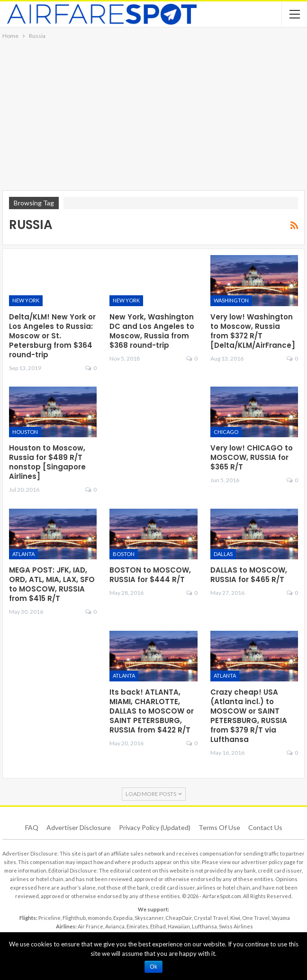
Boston (124, 554)
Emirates (137, 926)
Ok (153, 967)
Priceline (50, 918)
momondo (99, 918)
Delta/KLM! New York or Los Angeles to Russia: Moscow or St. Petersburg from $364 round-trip (52, 336)
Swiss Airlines (236, 926)
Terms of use (219, 827)
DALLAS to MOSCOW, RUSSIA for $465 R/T (249, 575)
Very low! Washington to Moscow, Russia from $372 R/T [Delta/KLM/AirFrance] (253, 331)
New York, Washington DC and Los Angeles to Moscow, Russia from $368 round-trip (152, 331)
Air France (90, 926)
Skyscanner (149, 918)
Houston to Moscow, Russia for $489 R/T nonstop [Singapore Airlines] (47, 462)
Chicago (226, 432)
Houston (25, 432)
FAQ (32, 827)
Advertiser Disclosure (79, 827)
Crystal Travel (211, 918)
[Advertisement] (153, 112)
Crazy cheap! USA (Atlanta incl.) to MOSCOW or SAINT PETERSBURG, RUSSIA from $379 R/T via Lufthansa (249, 716)
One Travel (256, 918)
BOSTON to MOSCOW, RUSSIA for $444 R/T (150, 575)
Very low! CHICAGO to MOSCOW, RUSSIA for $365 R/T (252, 457)
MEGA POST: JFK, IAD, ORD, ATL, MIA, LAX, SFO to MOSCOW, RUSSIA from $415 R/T (52, 584)
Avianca (115, 926)
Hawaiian (179, 926)
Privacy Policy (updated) (155, 827)
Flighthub (74, 918)
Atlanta (23, 554)
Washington (231, 300)
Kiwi (235, 918)
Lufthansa (204, 926)
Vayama (281, 918)
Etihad (158, 926)
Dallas (223, 554)
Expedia (123, 918)
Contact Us (265, 827)
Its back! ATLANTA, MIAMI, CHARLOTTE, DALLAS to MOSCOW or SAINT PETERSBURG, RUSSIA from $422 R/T (152, 711)
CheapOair (179, 918)
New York (26, 300)
